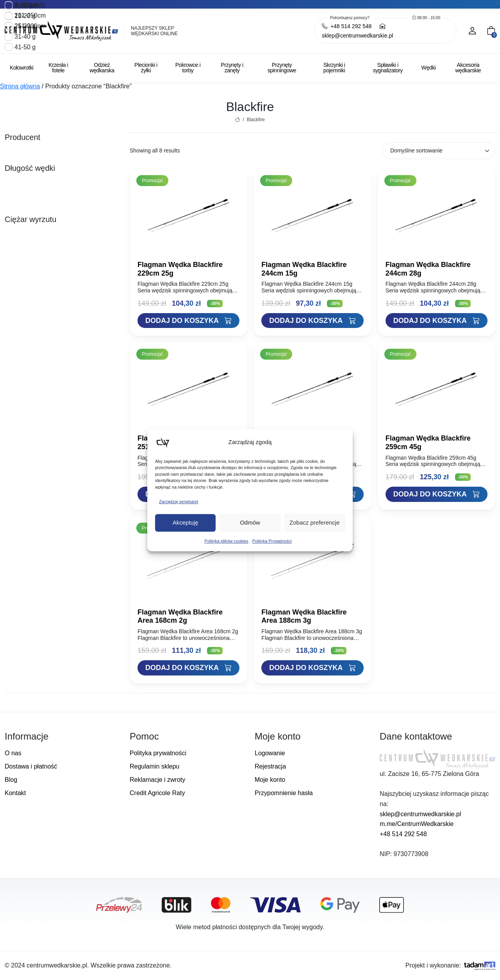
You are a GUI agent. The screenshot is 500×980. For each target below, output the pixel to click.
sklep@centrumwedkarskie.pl (420, 814)
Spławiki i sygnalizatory (388, 68)
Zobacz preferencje (314, 522)
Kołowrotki (22, 68)
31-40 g (25, 37)
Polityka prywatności (158, 753)
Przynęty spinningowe (282, 68)
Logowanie (270, 753)
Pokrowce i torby (188, 68)
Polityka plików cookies (226, 541)
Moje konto (270, 780)
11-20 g (25, 16)
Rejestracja (270, 766)
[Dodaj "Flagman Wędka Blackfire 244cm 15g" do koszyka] (312, 321)
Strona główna (20, 86)
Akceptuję (186, 522)
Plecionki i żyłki (146, 68)
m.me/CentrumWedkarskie (417, 824)
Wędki (429, 68)
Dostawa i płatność (31, 766)
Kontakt (15, 793)
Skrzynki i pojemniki (334, 68)
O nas (13, 753)
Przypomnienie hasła (284, 793)
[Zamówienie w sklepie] (439, 151)
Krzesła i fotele (58, 68)
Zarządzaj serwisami (179, 502)
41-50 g (25, 47)
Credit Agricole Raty (157, 793)
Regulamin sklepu (154, 766)
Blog (11, 780)
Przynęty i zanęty (232, 68)
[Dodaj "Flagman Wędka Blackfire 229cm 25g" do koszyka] (188, 321)
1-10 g (23, 5)
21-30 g (25, 26)
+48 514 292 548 (403, 834)
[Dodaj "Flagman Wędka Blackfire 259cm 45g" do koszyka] (437, 494)
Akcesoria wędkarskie (468, 68)
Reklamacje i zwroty (157, 780)
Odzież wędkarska (102, 68)
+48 (347, 26)
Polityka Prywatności (272, 541)
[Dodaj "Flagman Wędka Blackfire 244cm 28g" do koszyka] (437, 321)
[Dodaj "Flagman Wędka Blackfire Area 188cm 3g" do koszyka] (312, 668)
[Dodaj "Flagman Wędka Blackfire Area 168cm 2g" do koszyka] (188, 668)
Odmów (250, 522)
